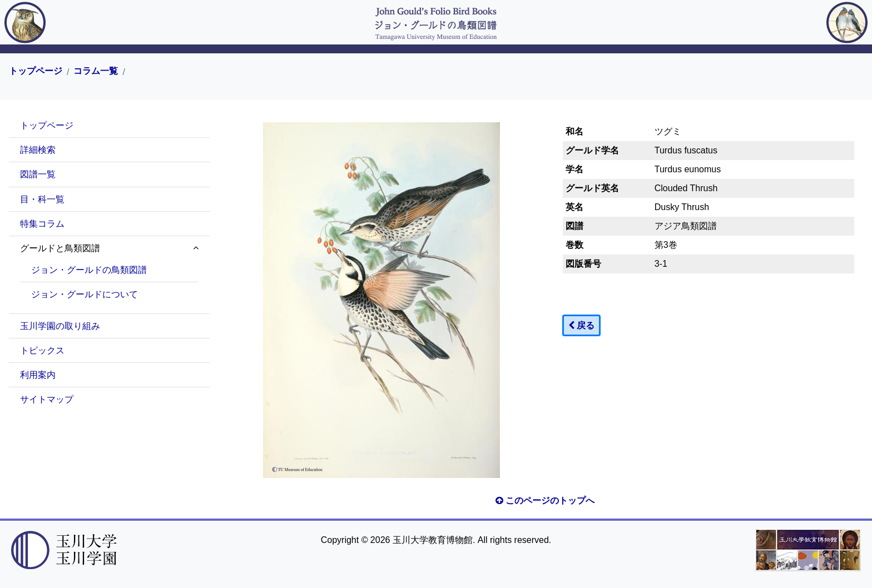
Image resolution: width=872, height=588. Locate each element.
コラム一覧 (96, 71)
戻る (581, 325)
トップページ (36, 71)
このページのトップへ (545, 500)
